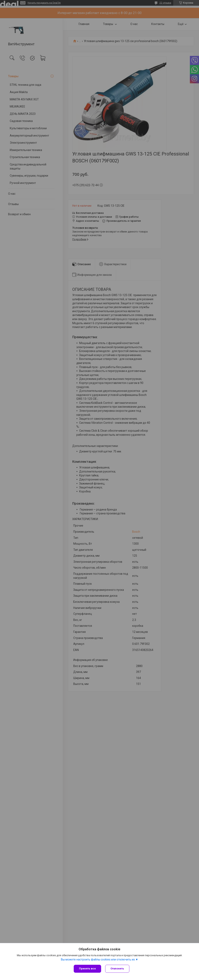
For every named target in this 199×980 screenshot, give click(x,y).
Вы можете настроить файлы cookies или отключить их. (98, 959)
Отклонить (117, 969)
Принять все (87, 969)
